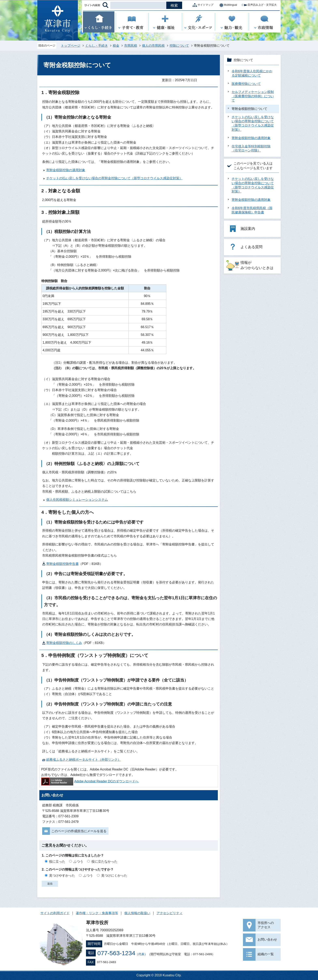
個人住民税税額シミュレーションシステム (77, 500)
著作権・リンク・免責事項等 (97, 913)
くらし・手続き (97, 46)
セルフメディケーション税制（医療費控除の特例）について (253, 96)
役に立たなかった (104, 862)
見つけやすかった (62, 876)
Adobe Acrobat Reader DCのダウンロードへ (90, 781)
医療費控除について (246, 84)
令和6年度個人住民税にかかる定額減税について (252, 73)
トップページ (71, 46)
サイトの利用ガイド (55, 913)
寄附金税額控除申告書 (62, 564)
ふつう (78, 862)
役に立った (57, 862)
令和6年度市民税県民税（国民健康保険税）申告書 (252, 210)
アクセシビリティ (170, 913)
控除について (179, 46)
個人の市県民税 (153, 46)
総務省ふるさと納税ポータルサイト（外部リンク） (84, 760)
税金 (116, 46)
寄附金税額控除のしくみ (64, 643)
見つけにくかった (114, 876)
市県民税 (131, 46)
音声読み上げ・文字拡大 (259, 5)
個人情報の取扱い (137, 913)
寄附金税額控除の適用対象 (66, 170)
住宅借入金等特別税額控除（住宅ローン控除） (251, 148)
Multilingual (227, 5)
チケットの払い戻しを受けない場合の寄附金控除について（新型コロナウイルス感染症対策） (114, 178)
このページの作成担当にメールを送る (79, 831)
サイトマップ (202, 5)
